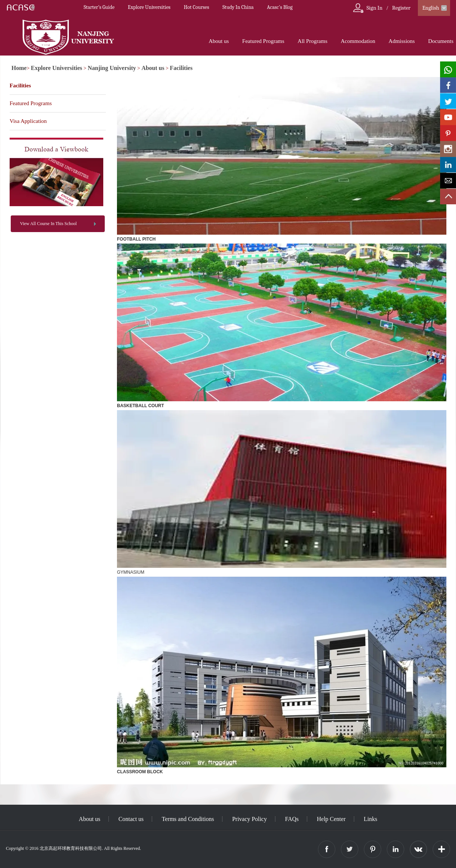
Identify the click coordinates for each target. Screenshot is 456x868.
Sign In (374, 8)
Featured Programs (263, 41)
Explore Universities (149, 7)
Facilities (181, 68)
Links (370, 819)
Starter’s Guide (99, 7)
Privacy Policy (249, 819)
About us (219, 41)
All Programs (312, 41)
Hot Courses (197, 7)
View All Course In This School (48, 224)
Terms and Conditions (188, 819)
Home (19, 68)
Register (401, 8)
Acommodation (358, 41)
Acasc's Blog (280, 7)
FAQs (292, 819)
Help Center (331, 819)
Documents (441, 41)
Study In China (238, 7)
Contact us (131, 819)
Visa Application (28, 121)
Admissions (402, 41)
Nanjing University (112, 68)
